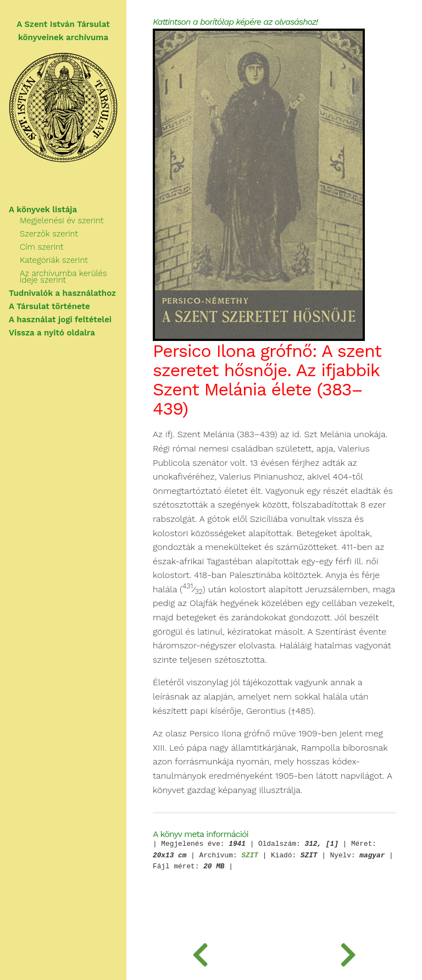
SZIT (250, 856)
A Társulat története (49, 306)
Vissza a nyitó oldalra (52, 333)
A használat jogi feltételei (60, 320)
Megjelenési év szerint (62, 221)
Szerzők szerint (49, 234)
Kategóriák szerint (54, 260)
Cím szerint (41, 247)
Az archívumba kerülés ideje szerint (63, 277)
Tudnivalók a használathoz (62, 293)
